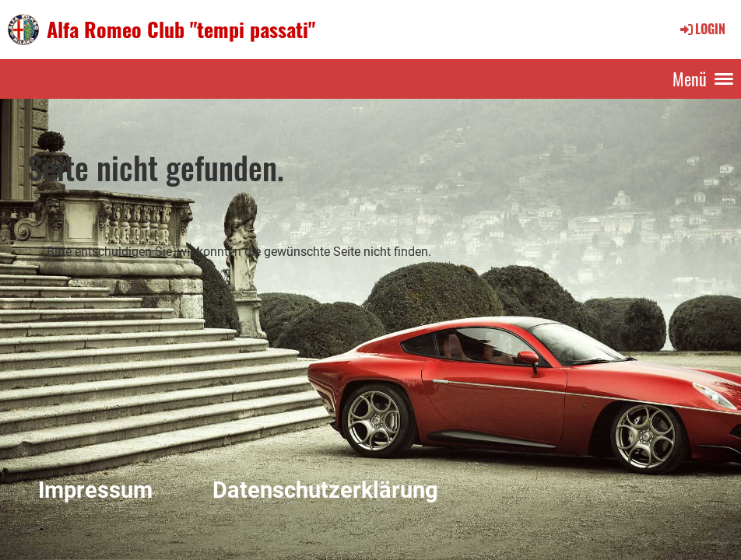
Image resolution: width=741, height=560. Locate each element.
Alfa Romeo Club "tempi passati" (181, 30)
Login (702, 29)
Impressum (95, 490)
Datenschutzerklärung (325, 490)
